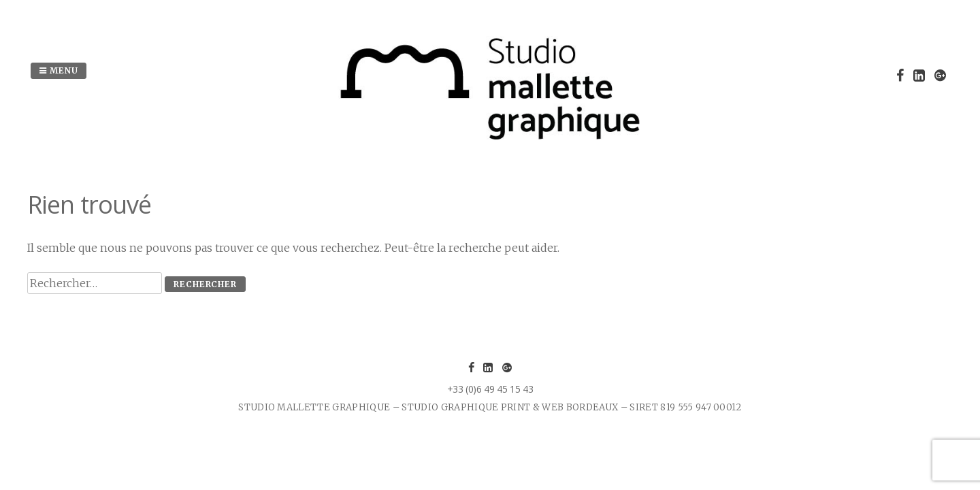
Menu (59, 70)
